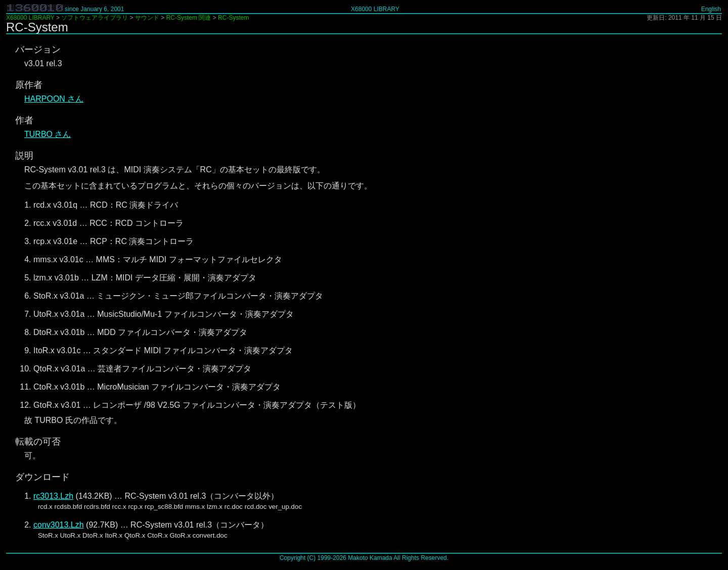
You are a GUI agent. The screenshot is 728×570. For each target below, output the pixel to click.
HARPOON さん (54, 99)
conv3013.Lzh (59, 525)
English (711, 9)
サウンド (147, 18)
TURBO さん (48, 134)
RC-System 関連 (189, 18)
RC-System (233, 18)
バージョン (38, 50)
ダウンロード (42, 477)
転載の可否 (38, 442)
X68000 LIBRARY (375, 9)
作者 (24, 120)
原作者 (29, 85)
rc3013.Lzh (53, 496)
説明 (24, 156)
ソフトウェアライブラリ (95, 18)
